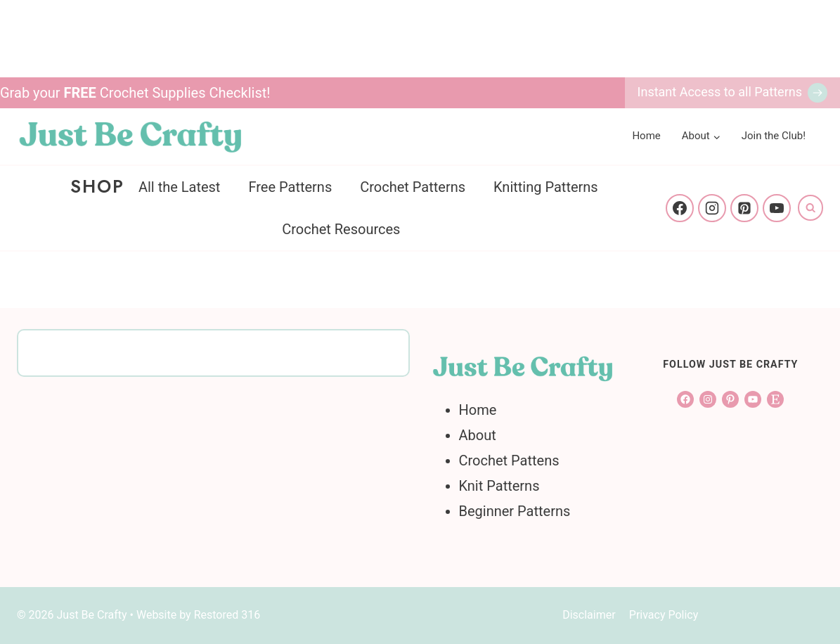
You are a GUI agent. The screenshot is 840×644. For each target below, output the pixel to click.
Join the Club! (774, 136)
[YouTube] (777, 208)
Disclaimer (589, 615)
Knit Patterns (499, 486)
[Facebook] (680, 208)
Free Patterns (290, 187)
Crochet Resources (341, 229)
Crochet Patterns (413, 187)
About (478, 435)
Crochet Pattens (509, 461)
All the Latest (180, 187)
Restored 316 (227, 615)
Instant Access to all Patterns (720, 92)
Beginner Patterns (515, 511)
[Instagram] (712, 208)
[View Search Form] (810, 207)
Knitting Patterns (546, 187)
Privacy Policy (664, 615)
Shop (97, 186)
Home (646, 136)
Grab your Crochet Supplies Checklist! (135, 93)
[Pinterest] (744, 208)
